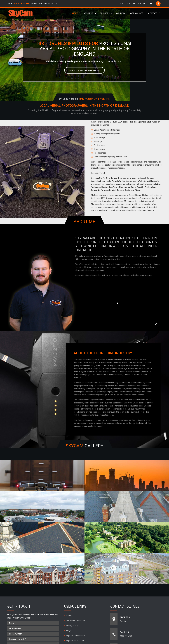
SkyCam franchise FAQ (76, 584)
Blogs (69, 579)
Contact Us (154, 13)
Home (75, 13)
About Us (88, 13)
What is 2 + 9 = (14, 609)
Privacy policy (72, 574)
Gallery (121, 13)
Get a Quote (137, 13)
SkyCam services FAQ (76, 589)
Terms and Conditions (76, 569)
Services (105, 13)
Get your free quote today (85, 70)
